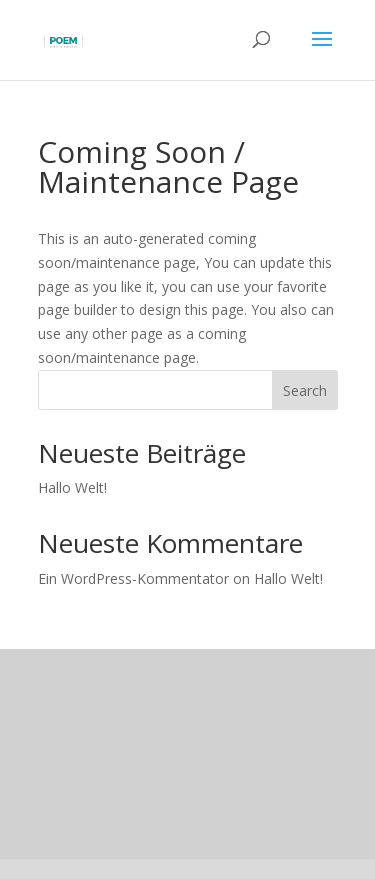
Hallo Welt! (72, 487)
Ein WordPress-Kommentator (133, 578)
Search (305, 390)
